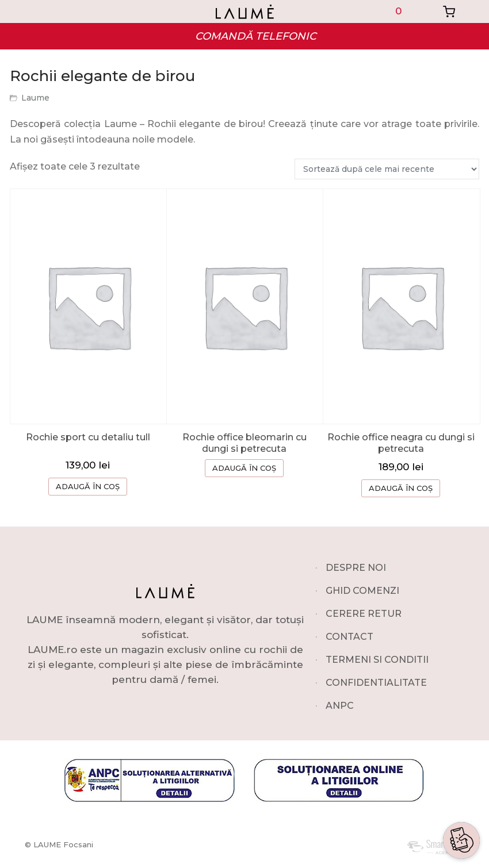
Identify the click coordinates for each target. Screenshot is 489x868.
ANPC (340, 706)
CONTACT (349, 637)
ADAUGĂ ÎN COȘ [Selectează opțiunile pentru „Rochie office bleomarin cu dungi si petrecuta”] (244, 468)
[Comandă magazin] (387, 169)
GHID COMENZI (362, 591)
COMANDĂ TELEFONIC (256, 36)
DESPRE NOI (356, 568)
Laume (35, 98)
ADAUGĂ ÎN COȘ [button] (88, 486)
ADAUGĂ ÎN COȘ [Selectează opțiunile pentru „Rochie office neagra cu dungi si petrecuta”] (401, 488)
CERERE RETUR (364, 614)
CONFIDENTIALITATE (376, 683)
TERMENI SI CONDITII (377, 660)
